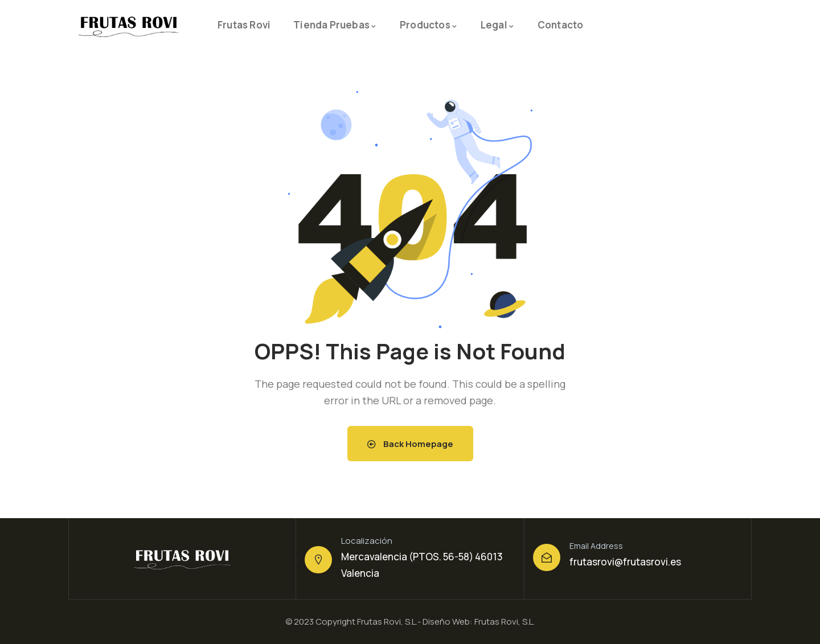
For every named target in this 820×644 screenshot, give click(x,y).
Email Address (596, 546)
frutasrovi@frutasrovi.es (625, 562)
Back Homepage (410, 444)
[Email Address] (547, 557)
